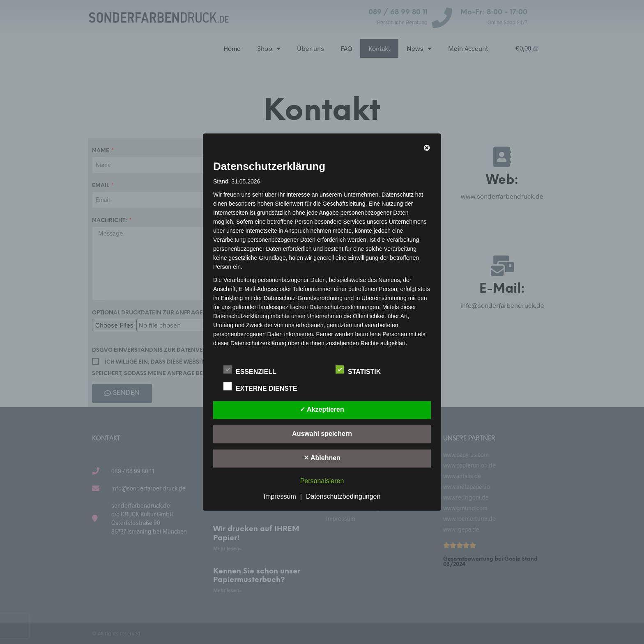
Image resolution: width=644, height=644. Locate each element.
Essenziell (254, 370)
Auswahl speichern (322, 434)
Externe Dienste (265, 387)
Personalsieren (322, 481)
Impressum (280, 496)
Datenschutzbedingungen (343, 496)
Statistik (363, 370)
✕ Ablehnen (322, 458)
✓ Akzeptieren (322, 409)
